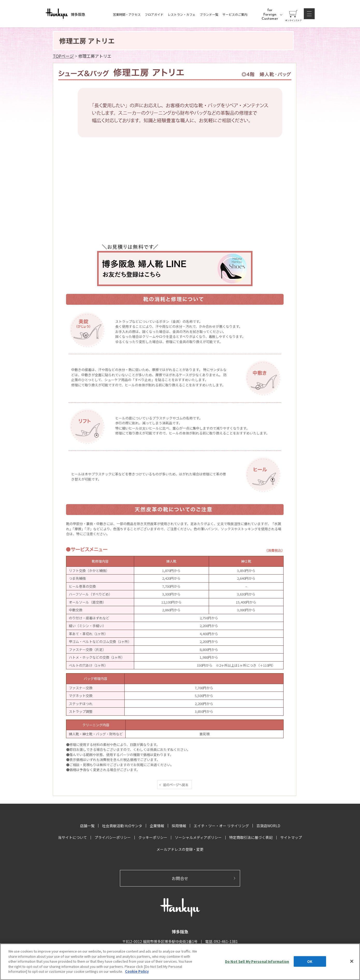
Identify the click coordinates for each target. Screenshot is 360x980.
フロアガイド (154, 14)
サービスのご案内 (235, 14)
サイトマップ (291, 837)
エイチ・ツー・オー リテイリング (221, 826)
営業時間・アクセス (127, 14)
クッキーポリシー (153, 837)
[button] (309, 14)
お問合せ (180, 878)
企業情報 (157, 826)
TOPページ (63, 56)
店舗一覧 (87, 826)
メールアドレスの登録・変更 (180, 849)
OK (310, 961)
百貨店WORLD (268, 826)
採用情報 (179, 826)
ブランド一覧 (209, 14)
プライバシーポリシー (113, 837)
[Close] (352, 961)
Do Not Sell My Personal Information (257, 961)
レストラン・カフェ (182, 14)
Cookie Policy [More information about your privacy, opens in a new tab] (137, 971)
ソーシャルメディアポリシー (198, 837)
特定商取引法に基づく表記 (251, 837)
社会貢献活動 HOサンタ (122, 826)
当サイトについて (73, 837)
